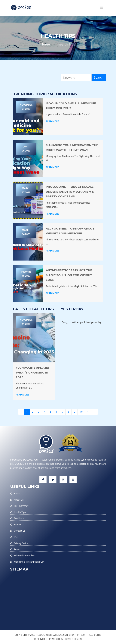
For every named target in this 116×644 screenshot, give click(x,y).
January (26, 274)
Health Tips (20, 512)
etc (66, 639)
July (26, 149)
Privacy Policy (21, 543)
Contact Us (20, 531)
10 (81, 412)
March (26, 191)
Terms (17, 549)
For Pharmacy (21, 506)
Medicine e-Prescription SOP (29, 562)
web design (75, 639)
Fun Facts (19, 525)
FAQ (16, 537)
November (26, 107)
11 (89, 412)
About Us (19, 500)
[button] (101, 8)
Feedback (19, 518)
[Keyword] (76, 78)
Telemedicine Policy (24, 556)
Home (45, 44)
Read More (52, 121)
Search (99, 77)
